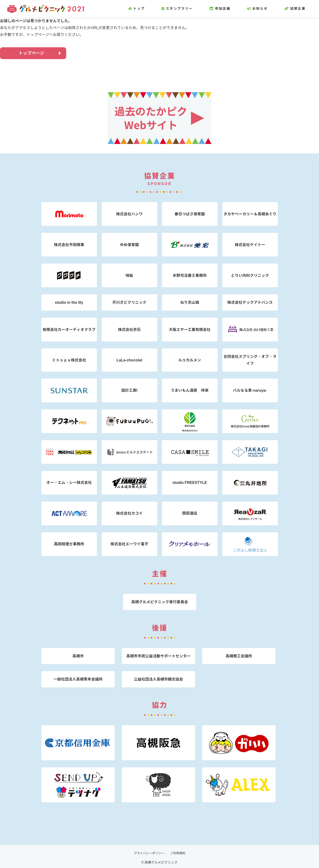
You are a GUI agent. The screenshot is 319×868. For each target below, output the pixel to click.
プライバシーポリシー (149, 853)
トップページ (31, 53)
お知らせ (264, 9)
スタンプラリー (184, 9)
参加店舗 (227, 9)
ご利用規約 (179, 853)
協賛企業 (302, 9)
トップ (144, 9)
